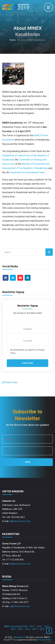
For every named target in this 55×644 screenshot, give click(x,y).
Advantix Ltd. (19, 637)
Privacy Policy (45, 640)
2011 (35, 629)
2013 (20, 629)
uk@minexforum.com (20, 521)
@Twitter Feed (10, 382)
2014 (13, 629)
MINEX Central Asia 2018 (16, 626)
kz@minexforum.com (20, 564)
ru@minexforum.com (20, 606)
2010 (42, 629)
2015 (47, 626)
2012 (28, 629)
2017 (32, 626)
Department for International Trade (27, 172)
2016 (39, 626)
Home (13, 40)
